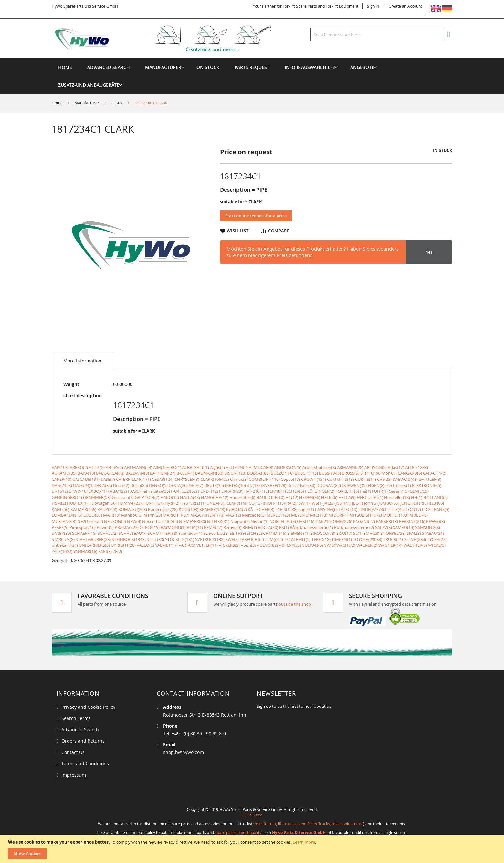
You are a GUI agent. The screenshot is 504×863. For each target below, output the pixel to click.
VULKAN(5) (313, 545)
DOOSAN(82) (329, 485)
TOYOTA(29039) (367, 539)
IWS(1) (317, 503)
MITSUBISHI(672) (366, 515)
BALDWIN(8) (137, 473)
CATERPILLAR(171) (133, 479)
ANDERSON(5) (288, 467)
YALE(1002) (62, 551)
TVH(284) (417, 539)
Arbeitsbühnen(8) (319, 467)
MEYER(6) (300, 515)
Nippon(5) (240, 521)
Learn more (304, 842)
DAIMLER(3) (430, 479)
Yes (429, 252)
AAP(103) (60, 467)
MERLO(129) (278, 515)
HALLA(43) (190, 497)
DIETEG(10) (235, 485)
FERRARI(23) (231, 491)
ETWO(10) (78, 491)
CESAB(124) (163, 479)
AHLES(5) (114, 467)
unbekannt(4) (65, 545)
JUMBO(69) (389, 503)
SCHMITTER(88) (163, 533)
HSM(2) (59, 503)
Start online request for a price (256, 216)
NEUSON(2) (115, 521)
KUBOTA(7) (236, 509)
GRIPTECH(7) (147, 497)
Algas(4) (217, 467)
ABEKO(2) (79, 467)
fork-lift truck (265, 824)
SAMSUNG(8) (428, 527)
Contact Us (73, 752)
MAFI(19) (112, 515)
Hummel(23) (130, 503)
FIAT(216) (252, 491)
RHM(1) (250, 527)
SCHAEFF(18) (84, 533)
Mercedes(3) (254, 515)
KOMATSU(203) (133, 509)
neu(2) (97, 521)
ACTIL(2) (97, 467)
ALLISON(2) (237, 467)
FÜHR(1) (380, 491)
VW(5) (330, 545)
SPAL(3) (414, 533)
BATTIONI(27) (163, 473)
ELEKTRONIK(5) (427, 485)
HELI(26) (329, 497)
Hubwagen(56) (103, 503)
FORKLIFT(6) (347, 491)
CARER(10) (62, 479)
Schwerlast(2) (216, 533)
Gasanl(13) (399, 491)
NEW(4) (134, 521)
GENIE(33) (419, 491)
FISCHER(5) (293, 491)
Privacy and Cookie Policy (88, 707)
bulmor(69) (386, 473)
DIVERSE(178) (273, 485)
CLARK (117, 103)
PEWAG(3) (436, 521)
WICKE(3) (437, 545)
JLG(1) (358, 503)
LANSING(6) (326, 509)
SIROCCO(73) (323, 533)
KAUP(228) (107, 509)
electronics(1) (398, 485)
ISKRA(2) (288, 503)
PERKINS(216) (412, 521)
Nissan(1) (260, 521)
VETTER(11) (207, 545)
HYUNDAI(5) (213, 503)
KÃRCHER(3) (261, 509)
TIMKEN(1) (342, 539)
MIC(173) (319, 515)
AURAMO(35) (64, 473)
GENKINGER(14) (67, 497)
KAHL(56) (61, 509)
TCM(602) (274, 539)
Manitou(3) (132, 515)
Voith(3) (248, 545)
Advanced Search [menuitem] (109, 67)
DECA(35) (103, 485)
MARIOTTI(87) (176, 515)
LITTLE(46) (395, 509)
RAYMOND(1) (173, 527)
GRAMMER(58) (97, 497)
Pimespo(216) (83, 527)
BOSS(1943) (330, 473)
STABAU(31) (433, 533)
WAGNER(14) (390, 545)
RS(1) (284, 527)
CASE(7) (108, 479)
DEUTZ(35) (214, 485)
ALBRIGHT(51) (196, 467)
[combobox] (377, 35)
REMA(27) (213, 527)
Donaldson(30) (301, 485)
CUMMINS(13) (341, 479)
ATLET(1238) (417, 467)
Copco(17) (290, 479)
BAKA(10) (86, 473)
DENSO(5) (158, 485)
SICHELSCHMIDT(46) (267, 533)
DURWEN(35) (354, 485)
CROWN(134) (314, 479)
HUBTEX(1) (77, 503)
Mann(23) (153, 515)
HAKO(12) (170, 497)
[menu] (252, 58)
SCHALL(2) (108, 533)
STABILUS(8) (63, 539)
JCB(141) (343, 503)
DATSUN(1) (83, 485)
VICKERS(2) (229, 545)
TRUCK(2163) (395, 539)
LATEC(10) (348, 509)
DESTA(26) (178, 485)
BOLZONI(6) (282, 473)
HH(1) (417, 497)
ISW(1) (303, 503)
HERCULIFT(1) (370, 497)
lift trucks (286, 824)
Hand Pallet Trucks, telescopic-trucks (329, 824)
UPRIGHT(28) (123, 545)
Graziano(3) (123, 497)
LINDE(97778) (371, 509)
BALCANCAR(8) (110, 473)
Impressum (74, 775)
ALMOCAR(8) (261, 467)
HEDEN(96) (310, 497)
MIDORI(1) (338, 515)
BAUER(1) (185, 473)
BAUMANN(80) (209, 473)
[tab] (82, 361)
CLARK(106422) (215, 479)
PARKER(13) (387, 521)
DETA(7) (196, 485)
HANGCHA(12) (215, 497)
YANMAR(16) (85, 551)
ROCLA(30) (268, 527)
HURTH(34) (153, 503)
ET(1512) (60, 491)
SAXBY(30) (61, 533)
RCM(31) (195, 527)
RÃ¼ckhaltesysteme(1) (311, 527)
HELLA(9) (347, 497)
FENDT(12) (208, 491)
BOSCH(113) (306, 473)
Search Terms (76, 718)
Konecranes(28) (163, 509)
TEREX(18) (321, 539)
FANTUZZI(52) (184, 491)
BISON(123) (235, 473)
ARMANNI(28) (350, 467)
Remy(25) (232, 527)
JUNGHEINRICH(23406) (422, 503)
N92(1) (84, 521)
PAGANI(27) (364, 521)
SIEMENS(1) (298, 533)
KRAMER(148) (212, 509)
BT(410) (367, 473)
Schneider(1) (190, 533)
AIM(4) (159, 467)
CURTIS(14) (366, 479)
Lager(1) (306, 509)
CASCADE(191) (86, 479)
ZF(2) (117, 551)
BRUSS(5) (351, 473)
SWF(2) (232, 539)
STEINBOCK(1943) (129, 539)
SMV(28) (371, 533)
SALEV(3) (383, 527)
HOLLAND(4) (436, 497)
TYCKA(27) (437, 539)
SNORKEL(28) (393, 533)
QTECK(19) (150, 527)
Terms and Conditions (85, 764)
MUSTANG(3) (64, 521)
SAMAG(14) (404, 527)
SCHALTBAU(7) (133, 533)
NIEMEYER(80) (193, 521)
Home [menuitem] (65, 67)
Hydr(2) (172, 503)
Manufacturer (87, 103)
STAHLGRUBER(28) (93, 539)
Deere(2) (121, 485)
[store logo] (172, 38)
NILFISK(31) (218, 521)
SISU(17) (344, 533)
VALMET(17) (166, 545)
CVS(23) (384, 479)
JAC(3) (329, 503)
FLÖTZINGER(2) (320, 491)
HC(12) (292, 497)
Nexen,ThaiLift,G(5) (160, 521)
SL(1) (358, 533)
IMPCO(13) (251, 503)
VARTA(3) (187, 545)
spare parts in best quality (238, 832)
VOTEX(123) (290, 545)
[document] (253, 849)
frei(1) (365, 491)
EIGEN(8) (376, 485)
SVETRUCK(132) (210, 539)
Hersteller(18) (397, 497)
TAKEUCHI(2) (252, 539)
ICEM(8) (233, 503)
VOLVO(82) (267, 545)
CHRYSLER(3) (187, 479)
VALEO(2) (145, 545)
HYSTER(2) (190, 503)
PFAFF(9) (60, 527)
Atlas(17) (396, 467)
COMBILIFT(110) (264, 479)
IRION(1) (271, 503)
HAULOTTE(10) (270, 497)
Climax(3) (239, 479)
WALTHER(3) (415, 545)
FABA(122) (117, 491)
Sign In (373, 6)
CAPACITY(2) (435, 473)
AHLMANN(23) (138, 467)
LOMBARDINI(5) (67, 515)
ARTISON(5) (376, 467)
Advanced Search (80, 730)
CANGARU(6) (410, 473)
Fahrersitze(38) (156, 491)
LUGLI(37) (93, 515)
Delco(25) (139, 485)
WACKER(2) (367, 545)
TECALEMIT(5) (297, 539)
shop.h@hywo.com (184, 752)
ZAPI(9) (105, 551)
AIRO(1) (174, 467)
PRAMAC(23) (127, 527)
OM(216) (324, 521)
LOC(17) (413, 509)
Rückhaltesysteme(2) (354, 527)
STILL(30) (155, 539)
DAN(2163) (62, 485)
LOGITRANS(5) (436, 509)
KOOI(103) (189, 509)
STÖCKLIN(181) (180, 539)
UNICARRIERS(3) (94, 545)
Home (57, 103)
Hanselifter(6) (242, 497)
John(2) (371, 503)
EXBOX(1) (98, 491)
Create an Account (405, 6)
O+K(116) (306, 521)
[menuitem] (163, 67)
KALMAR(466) (83, 509)
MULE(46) (419, 515)
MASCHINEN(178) (207, 515)
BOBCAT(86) (258, 473)
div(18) (253, 485)
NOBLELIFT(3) (283, 521)
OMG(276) (342, 521)
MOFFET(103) (396, 515)
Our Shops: (252, 815)
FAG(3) (134, 491)
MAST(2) (233, 515)
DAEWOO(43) (405, 479)
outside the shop (295, 604)
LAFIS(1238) (286, 509)
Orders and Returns (83, 741)
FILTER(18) (272, 491)
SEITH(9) (238, 533)
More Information (82, 361)
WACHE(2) (346, 545)
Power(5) (105, 527)
